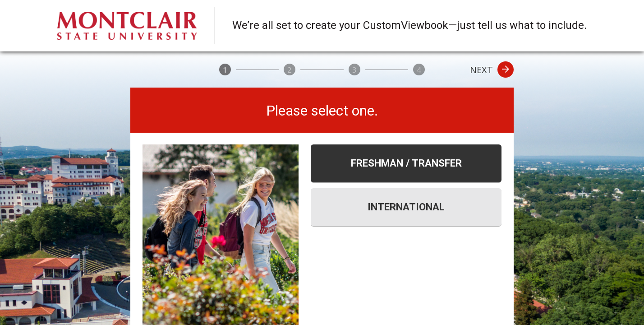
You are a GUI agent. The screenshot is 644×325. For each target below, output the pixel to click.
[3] (354, 70)
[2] (290, 70)
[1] (225, 70)
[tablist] (406, 185)
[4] (419, 70)
